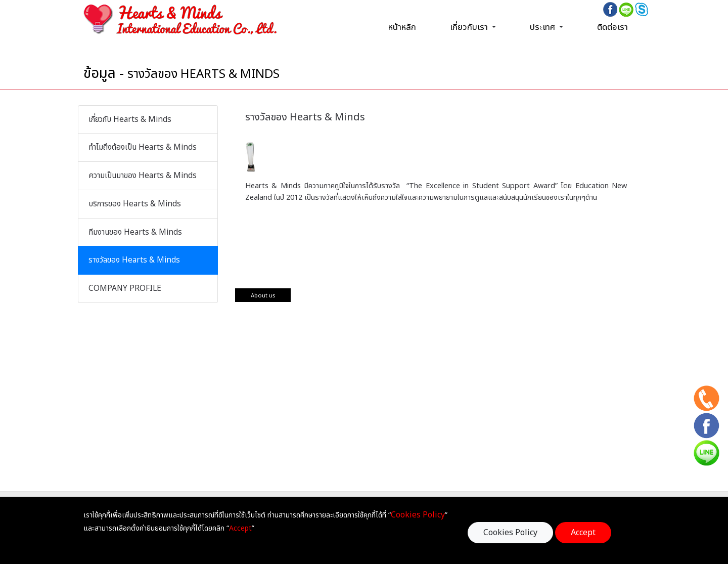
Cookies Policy (510, 533)
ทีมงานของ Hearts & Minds (135, 232)
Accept (583, 533)
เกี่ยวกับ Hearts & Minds (130, 120)
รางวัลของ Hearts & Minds (134, 260)
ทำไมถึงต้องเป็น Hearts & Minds (143, 147)
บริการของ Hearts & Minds (135, 204)
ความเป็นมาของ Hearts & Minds (143, 176)
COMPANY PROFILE (125, 289)
